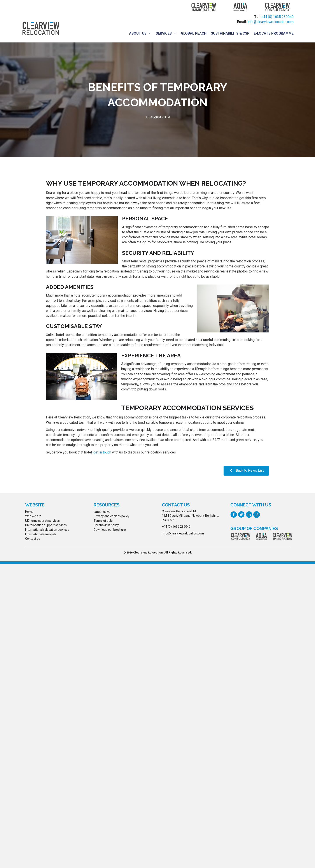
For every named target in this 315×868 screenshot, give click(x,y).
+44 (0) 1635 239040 (277, 17)
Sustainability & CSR (230, 33)
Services (166, 33)
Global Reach (194, 33)
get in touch (102, 452)
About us (140, 33)
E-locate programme (274, 33)
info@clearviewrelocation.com (271, 22)
